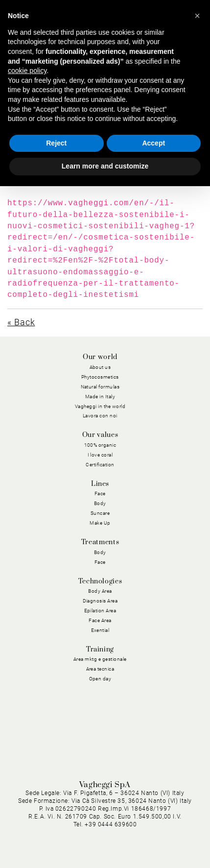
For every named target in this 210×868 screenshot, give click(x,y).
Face (100, 494)
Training (100, 650)
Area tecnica (100, 669)
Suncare (100, 513)
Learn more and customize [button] (105, 166)
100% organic (100, 445)
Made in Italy (100, 397)
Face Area (100, 620)
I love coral (100, 455)
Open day (100, 679)
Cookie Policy (175, 808)
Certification (100, 465)
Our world (100, 357)
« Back (21, 322)
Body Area (100, 591)
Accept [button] (153, 143)
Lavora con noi (100, 416)
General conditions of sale (155, 831)
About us (100, 367)
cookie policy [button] (27, 71)
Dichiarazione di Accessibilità (150, 842)
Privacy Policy (124, 808)
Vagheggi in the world (100, 406)
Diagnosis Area (100, 601)
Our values (100, 435)
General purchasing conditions (149, 820)
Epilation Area (100, 611)
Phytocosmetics (100, 377)
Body (100, 503)
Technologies (100, 581)
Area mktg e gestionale (100, 659)
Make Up (100, 523)
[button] (197, 16)
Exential (100, 630)
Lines (100, 484)
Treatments (100, 542)
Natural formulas (100, 387)
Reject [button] (56, 143)
